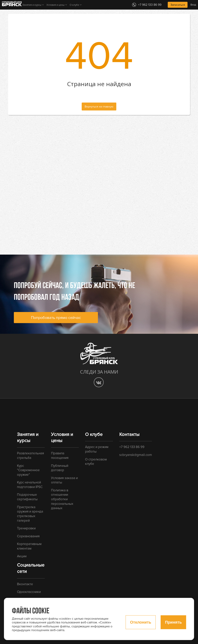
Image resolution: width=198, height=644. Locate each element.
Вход (193, 5)
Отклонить (141, 622)
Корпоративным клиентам (29, 546)
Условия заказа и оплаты (64, 480)
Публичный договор (60, 468)
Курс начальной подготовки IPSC (30, 485)
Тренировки (26, 528)
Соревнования (28, 536)
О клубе (74, 5)
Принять (173, 622)
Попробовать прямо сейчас (56, 318)
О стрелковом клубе (96, 462)
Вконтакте (25, 584)
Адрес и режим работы (97, 449)
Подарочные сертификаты (27, 497)
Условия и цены (55, 5)
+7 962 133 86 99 (132, 447)
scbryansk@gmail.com (136, 455)
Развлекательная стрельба (30, 456)
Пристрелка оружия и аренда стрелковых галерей (30, 514)
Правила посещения (60, 456)
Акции (22, 556)
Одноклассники (29, 592)
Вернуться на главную (99, 107)
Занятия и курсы (32, 5)
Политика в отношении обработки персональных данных (62, 499)
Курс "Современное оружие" (28, 470)
